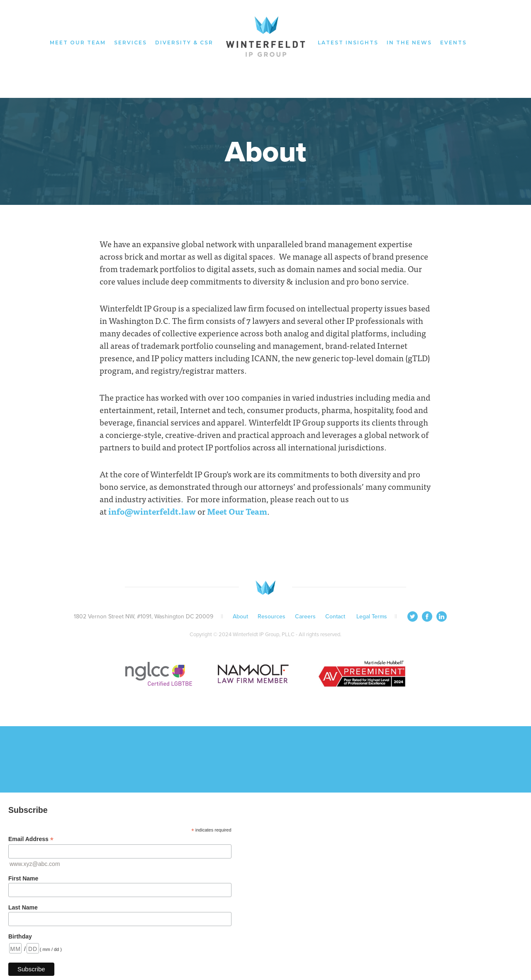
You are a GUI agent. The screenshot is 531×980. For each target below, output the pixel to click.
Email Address (31, 839)
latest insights (348, 43)
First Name (23, 878)
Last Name (23, 907)
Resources (272, 616)
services (130, 43)
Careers (305, 616)
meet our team (78, 43)
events (453, 43)
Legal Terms (372, 616)
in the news (409, 43)
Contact (336, 616)
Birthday (20, 936)
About (240, 616)
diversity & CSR (184, 43)
